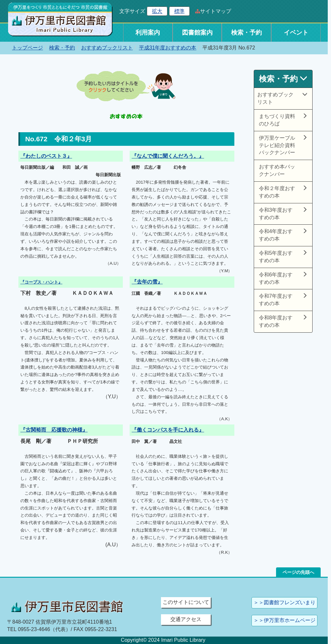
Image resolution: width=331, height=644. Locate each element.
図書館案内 (197, 32)
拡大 (157, 11)
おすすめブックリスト (107, 48)
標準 (179, 11)
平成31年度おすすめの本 (168, 48)
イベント (296, 32)
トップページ (27, 48)
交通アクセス (186, 619)
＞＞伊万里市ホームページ (284, 620)
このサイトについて (186, 602)
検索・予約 (246, 32)
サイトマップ (216, 11)
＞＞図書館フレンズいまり (284, 602)
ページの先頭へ (298, 572)
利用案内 (148, 32)
